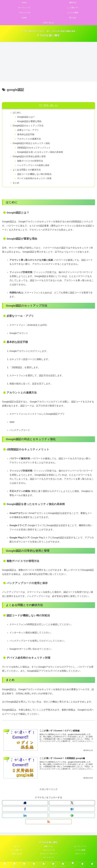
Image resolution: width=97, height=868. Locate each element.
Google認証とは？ (27, 117)
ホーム (17, 849)
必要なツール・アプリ (29, 131)
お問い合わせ (17, 856)
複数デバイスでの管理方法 (31, 162)
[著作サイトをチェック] (25, 805)
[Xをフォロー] (72, 805)
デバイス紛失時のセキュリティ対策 (36, 181)
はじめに (18, 113)
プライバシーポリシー (48, 856)
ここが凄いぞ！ (17, 853)
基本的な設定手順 (27, 135)
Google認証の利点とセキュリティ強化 (33, 144)
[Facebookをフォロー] (25, 812)
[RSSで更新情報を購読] (48, 824)
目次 (46, 105)
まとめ (16, 185)
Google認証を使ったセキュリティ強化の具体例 (42, 153)
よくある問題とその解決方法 (28, 172)
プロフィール (80, 856)
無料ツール (48, 849)
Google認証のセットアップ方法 (29, 126)
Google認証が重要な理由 (30, 122)
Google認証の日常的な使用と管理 (30, 158)
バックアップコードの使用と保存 (35, 167)
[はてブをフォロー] (72, 812)
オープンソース (80, 849)
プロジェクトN (48, 853)
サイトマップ (48, 860)
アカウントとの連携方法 (30, 140)
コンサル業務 (80, 853)
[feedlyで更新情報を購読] (72, 818)
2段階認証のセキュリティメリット (35, 149)
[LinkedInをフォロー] (25, 818)
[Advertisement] (48, 62)
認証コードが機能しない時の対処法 (36, 176)
